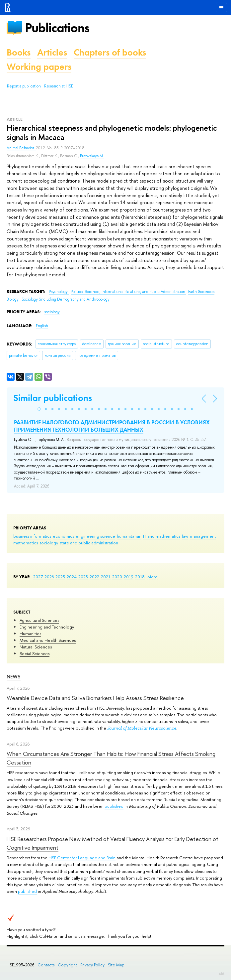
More (153, 577)
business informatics (32, 536)
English (42, 326)
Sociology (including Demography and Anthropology (66, 299)
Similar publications (53, 398)
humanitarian (129, 536)
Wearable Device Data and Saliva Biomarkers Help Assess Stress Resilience (95, 698)
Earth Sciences (201, 292)
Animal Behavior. (21, 148)
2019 (129, 577)
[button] (39, 409)
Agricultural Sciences (39, 620)
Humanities (30, 633)
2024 (72, 577)
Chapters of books (110, 52)
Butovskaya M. (92, 156)
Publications (57, 28)
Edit (221, 973)
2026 (49, 577)
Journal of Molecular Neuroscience (142, 728)
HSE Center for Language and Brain (82, 858)
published (114, 806)
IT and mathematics (162, 536)
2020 (117, 577)
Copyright (67, 965)
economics (63, 536)
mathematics (26, 543)
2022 (94, 577)
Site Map (116, 965)
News (14, 677)
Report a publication (24, 86)
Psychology (59, 292)
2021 (106, 577)
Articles (52, 52)
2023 (83, 577)
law (185, 536)
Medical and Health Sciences (48, 640)
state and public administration (89, 543)
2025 (60, 577)
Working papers (39, 67)
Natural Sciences (36, 647)
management (203, 536)
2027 (38, 577)
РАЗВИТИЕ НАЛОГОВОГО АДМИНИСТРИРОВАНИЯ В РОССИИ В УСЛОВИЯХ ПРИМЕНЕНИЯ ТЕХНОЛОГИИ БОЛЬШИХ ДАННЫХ (112, 426)
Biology (13, 299)
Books (19, 52)
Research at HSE (59, 86)
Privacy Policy (92, 965)
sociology (49, 543)
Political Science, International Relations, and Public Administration (128, 292)
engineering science (95, 536)
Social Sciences (35, 653)
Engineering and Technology (47, 627)
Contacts (46, 965)
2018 (140, 577)
